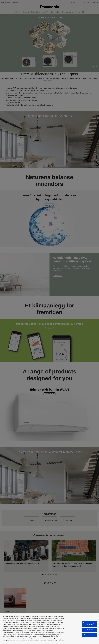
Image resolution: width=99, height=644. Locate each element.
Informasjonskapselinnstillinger (90, 624)
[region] (49, 629)
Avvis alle (90, 630)
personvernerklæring (38, 638)
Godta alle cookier (90, 635)
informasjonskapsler (20, 638)
